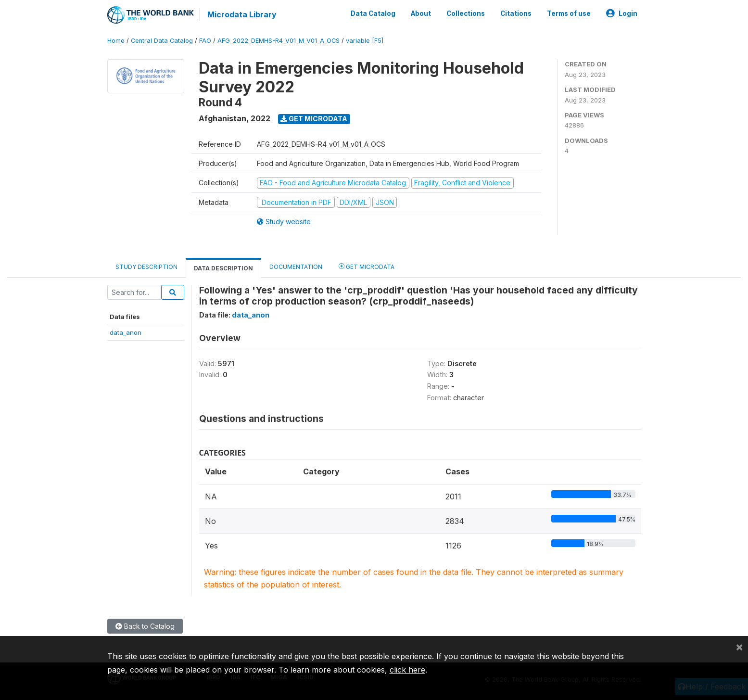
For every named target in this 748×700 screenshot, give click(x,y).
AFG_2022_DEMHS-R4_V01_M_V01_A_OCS (279, 41)
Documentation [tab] (296, 267)
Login (622, 13)
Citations (516, 13)
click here (407, 670)
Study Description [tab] (146, 267)
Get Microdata (314, 119)
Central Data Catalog (162, 41)
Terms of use (569, 13)
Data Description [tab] (223, 268)
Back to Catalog (145, 626)
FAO (205, 41)
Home (116, 41)
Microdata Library (242, 14)
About (421, 13)
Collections (466, 13)
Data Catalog (373, 13)
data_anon (126, 332)
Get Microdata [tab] (367, 266)
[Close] (739, 647)
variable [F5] (365, 41)
